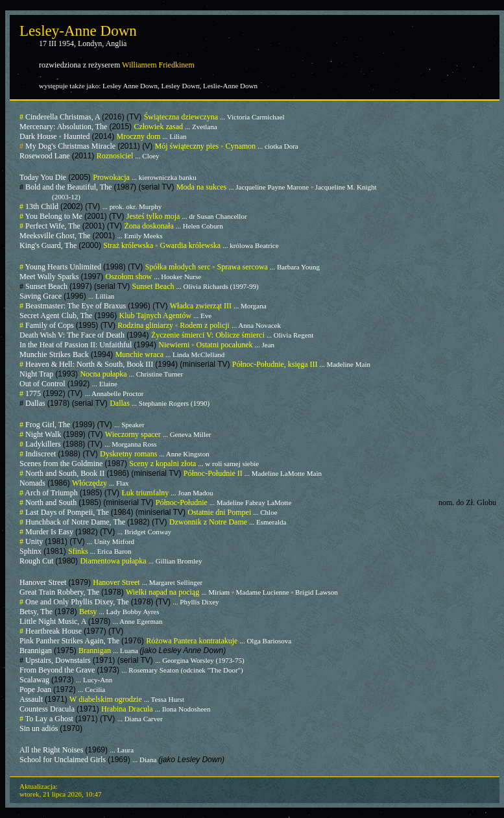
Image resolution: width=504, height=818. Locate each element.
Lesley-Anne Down (78, 31)
